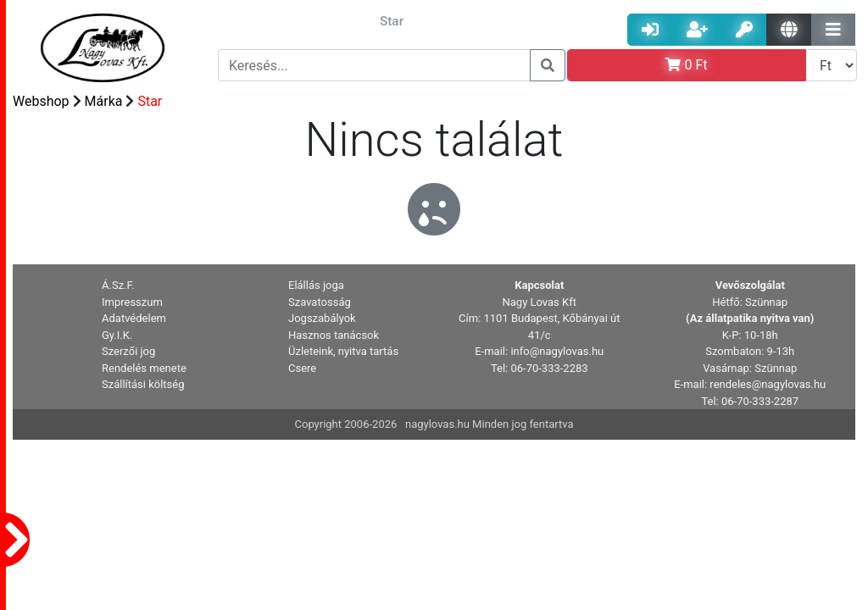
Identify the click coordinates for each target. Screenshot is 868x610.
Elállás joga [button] (316, 285)
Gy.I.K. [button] (117, 335)
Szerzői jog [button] (128, 351)
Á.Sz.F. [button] (118, 285)
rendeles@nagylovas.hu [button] (768, 384)
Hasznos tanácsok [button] (334, 335)
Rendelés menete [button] (144, 368)
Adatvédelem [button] (134, 318)
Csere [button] (302, 368)
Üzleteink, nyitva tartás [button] (343, 351)
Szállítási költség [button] (143, 384)
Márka (104, 101)
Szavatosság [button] (320, 302)
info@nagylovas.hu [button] (557, 351)
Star (150, 101)
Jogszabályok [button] (322, 318)
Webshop (41, 101)
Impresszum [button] (132, 302)
